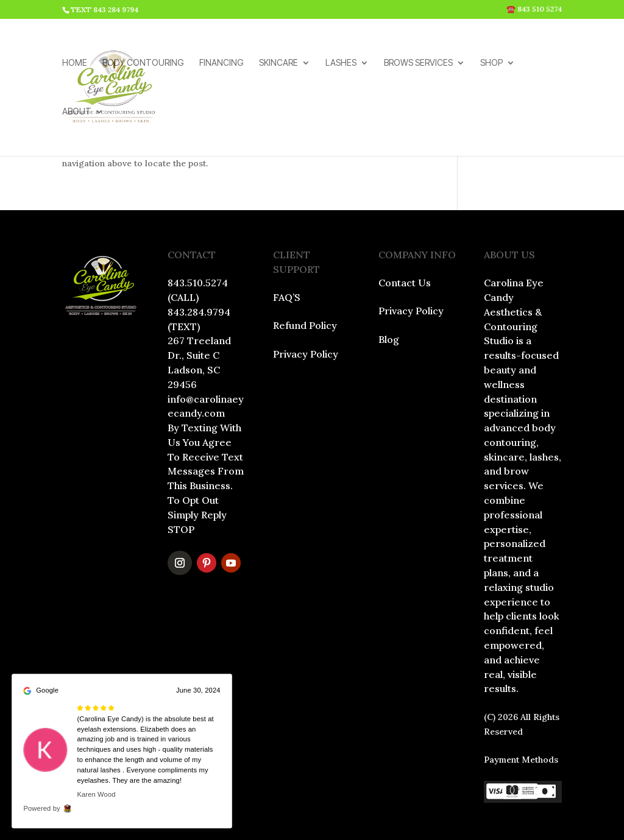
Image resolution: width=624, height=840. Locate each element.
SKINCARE (278, 63)
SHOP (491, 63)
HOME (75, 63)
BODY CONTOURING (143, 63)
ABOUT (77, 112)
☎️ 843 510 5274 (534, 9)
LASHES (341, 63)
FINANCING (222, 63)
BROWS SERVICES (418, 63)
